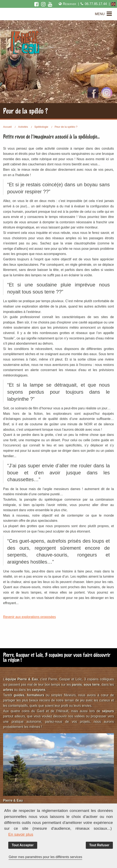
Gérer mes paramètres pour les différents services (45, 857)
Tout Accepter (23, 845)
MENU (100, 14)
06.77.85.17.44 (93, 4)
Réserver (67, 4)
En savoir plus (21, 834)
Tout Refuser (99, 845)
